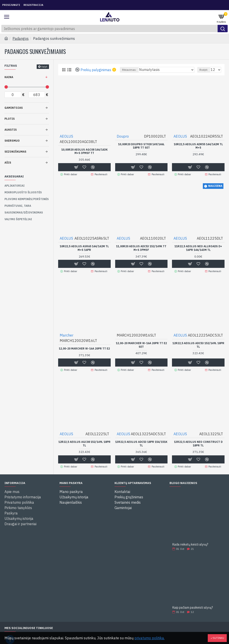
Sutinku (218, 638)
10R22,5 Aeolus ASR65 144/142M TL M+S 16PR (84, 248)
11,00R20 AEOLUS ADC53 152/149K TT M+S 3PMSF (141, 248)
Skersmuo (12, 141)
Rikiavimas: (129, 70)
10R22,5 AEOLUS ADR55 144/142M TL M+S (198, 146)
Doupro (123, 136)
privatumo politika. (149, 638)
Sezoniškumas (15, 152)
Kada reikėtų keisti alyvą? (190, 543)
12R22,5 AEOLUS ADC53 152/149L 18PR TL (198, 344)
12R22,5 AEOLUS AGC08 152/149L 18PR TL (84, 443)
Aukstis (11, 130)
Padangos (21, 38)
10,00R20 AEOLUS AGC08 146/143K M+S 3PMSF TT (84, 151)
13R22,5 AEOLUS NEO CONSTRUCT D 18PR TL (198, 443)
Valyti (44, 67)
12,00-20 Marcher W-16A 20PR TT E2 (84, 348)
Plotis (10, 119)
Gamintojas (14, 108)
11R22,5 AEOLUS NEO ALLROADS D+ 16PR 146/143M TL (198, 248)
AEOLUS (66, 136)
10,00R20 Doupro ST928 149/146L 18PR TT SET (141, 146)
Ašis (8, 163)
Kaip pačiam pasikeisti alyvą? (193, 607)
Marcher (67, 335)
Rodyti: (204, 70)
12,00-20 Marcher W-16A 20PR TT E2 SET (141, 344)
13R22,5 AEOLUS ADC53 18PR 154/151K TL (141, 443)
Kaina (9, 77)
